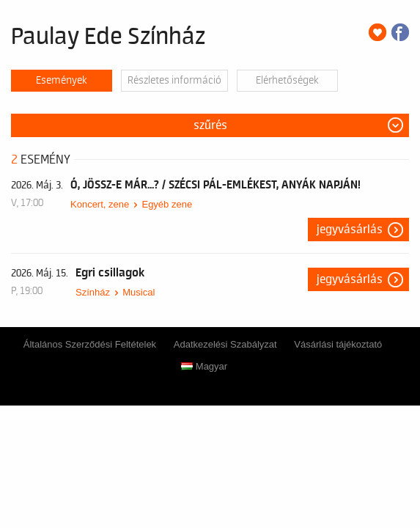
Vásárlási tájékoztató (338, 344)
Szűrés (210, 125)
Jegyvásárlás (350, 230)
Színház (93, 292)
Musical (139, 292)
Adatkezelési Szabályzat (225, 344)
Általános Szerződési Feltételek (90, 344)
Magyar (204, 366)
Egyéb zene (167, 204)
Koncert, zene (100, 204)
